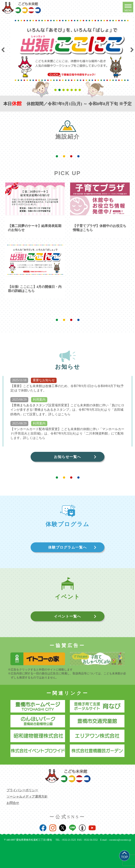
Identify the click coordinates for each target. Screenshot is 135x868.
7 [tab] (80, 90)
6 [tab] (76, 90)
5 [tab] (72, 90)
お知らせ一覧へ (67, 457)
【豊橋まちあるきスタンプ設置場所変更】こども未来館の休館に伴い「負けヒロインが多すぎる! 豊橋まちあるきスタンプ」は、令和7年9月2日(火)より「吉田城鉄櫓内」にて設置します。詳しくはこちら (67, 410)
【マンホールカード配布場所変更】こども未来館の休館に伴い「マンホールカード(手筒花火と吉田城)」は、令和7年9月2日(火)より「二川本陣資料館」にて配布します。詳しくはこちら (67, 433)
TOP (124, 857)
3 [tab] (64, 90)
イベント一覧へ (67, 616)
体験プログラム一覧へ (67, 547)
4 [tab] (68, 90)
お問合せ (13, 803)
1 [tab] (56, 90)
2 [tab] (60, 90)
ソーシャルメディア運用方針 (27, 797)
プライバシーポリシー (22, 790)
